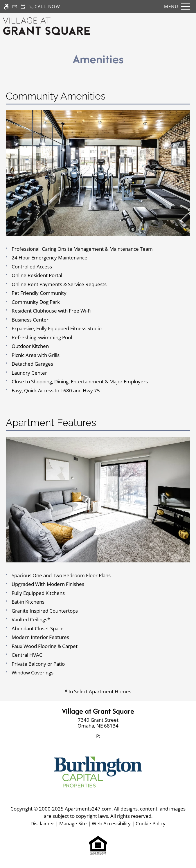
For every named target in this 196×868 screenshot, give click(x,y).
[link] (98, 723)
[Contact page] (15, 7)
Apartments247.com (88, 809)
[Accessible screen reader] (6, 7)
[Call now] (45, 7)
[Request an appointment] (23, 7)
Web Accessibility (111, 823)
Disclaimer (42, 823)
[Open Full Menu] (176, 7)
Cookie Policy (151, 823)
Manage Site (73, 823)
